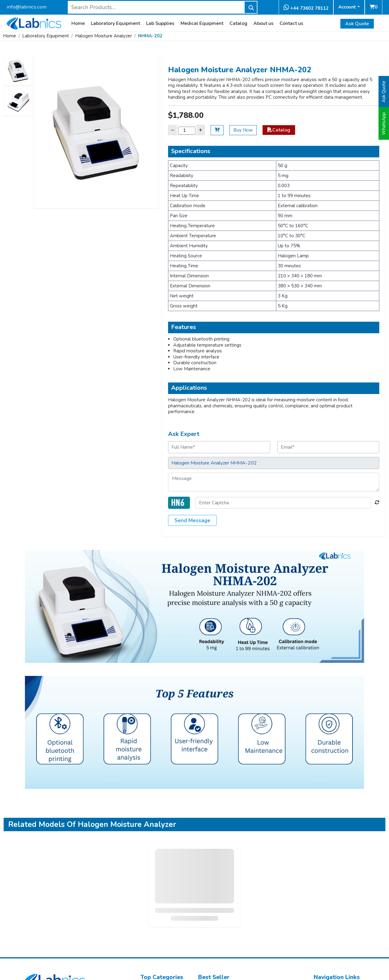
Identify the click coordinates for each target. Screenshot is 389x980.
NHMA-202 (150, 36)
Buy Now (243, 130)
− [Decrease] (173, 130)
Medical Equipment (202, 24)
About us (263, 24)
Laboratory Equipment (115, 24)
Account (347, 7)
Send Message (192, 521)
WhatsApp (384, 123)
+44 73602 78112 (306, 8)
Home (78, 24)
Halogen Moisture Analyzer (103, 36)
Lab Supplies (160, 24)
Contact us (291, 24)
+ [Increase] (201, 130)
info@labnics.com (27, 7)
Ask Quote (357, 24)
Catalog (238, 24)
